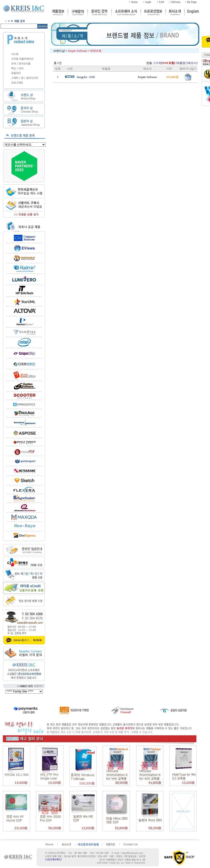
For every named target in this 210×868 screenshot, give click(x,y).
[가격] (165, 63)
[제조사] (192, 63)
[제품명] (181, 63)
